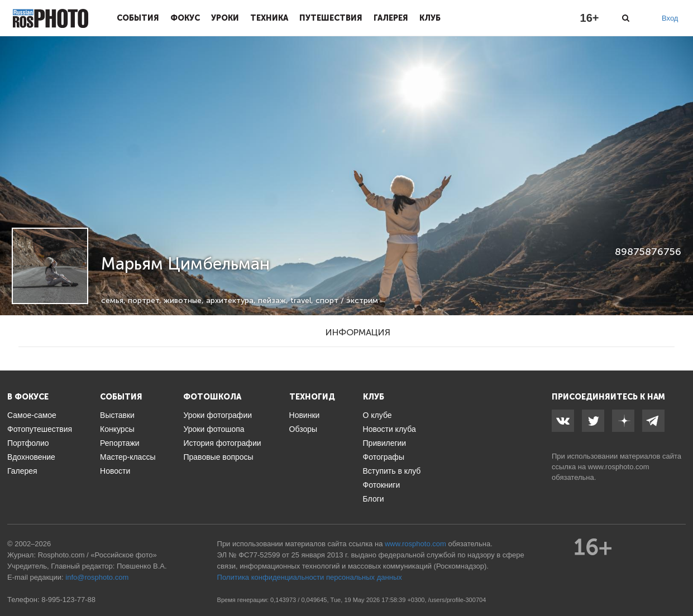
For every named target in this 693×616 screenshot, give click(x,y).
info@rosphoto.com (97, 577)
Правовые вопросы (218, 457)
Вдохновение (31, 457)
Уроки (225, 18)
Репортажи (120, 443)
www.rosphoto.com (619, 467)
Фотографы (384, 457)
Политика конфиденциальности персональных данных (310, 577)
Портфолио (28, 443)
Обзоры (304, 429)
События (138, 18)
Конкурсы (117, 429)
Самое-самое (32, 415)
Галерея (391, 18)
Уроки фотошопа (214, 429)
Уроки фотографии (218, 415)
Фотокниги (382, 485)
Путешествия (331, 18)
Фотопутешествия (40, 429)
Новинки (305, 415)
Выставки (117, 415)
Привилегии (385, 443)
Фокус (185, 18)
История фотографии (222, 443)
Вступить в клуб (392, 471)
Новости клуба (389, 429)
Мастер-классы (128, 457)
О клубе (377, 415)
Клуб (430, 18)
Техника (269, 18)
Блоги (374, 499)
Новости (115, 471)
